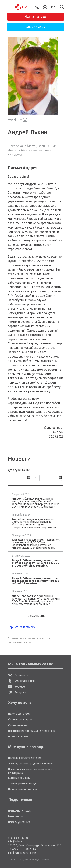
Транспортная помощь (22, 783)
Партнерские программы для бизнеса (32, 731)
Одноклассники (21, 681)
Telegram (17, 692)
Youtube (16, 687)
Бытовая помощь (19, 778)
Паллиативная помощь (23, 789)
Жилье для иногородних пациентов (31, 764)
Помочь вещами (18, 737)
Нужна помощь (36, 17)
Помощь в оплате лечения (25, 758)
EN (53, 7)
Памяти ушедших (19, 822)
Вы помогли (16, 816)
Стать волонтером (20, 719)
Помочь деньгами (19, 714)
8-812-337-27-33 (18, 838)
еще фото (18, 120)
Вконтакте (18, 675)
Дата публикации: (19, 470)
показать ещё (36, 616)
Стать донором (18, 725)
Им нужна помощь (20, 811)
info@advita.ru (17, 841)
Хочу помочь (35, 27)
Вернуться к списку (21, 627)
